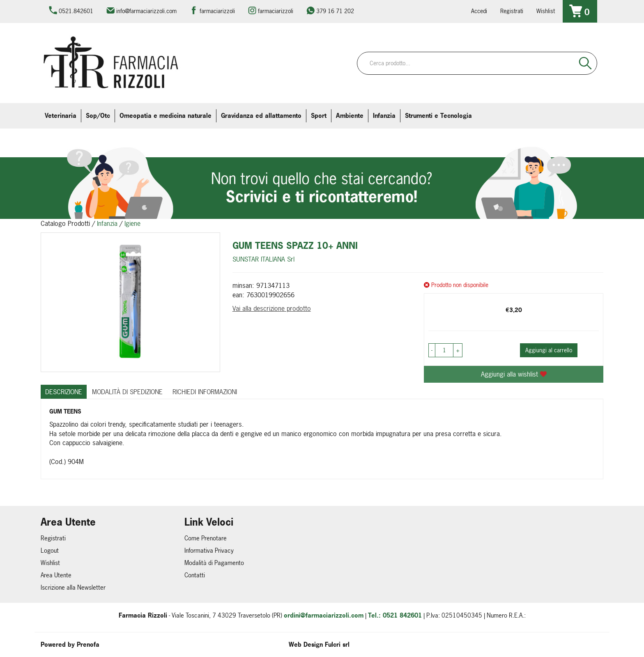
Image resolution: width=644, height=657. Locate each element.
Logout (50, 550)
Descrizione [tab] (64, 392)
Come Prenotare (206, 538)
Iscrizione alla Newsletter (73, 587)
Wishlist (546, 11)
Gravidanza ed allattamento (261, 116)
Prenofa (88, 644)
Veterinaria (61, 116)
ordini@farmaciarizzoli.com (324, 615)
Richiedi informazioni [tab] (205, 392)
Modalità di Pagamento (214, 563)
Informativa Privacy (209, 550)
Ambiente (350, 116)
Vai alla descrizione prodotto (272, 308)
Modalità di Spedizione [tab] (127, 392)
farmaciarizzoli (217, 11)
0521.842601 (76, 11)
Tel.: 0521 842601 (395, 615)
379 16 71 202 (335, 11)
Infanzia (384, 116)
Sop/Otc (98, 116)
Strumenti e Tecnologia (438, 116)
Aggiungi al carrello (549, 350)
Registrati (512, 11)
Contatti (195, 575)
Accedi (479, 11)
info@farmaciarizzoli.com (146, 11)
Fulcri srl (337, 644)
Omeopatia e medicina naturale (166, 116)
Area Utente (56, 575)
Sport (319, 116)
